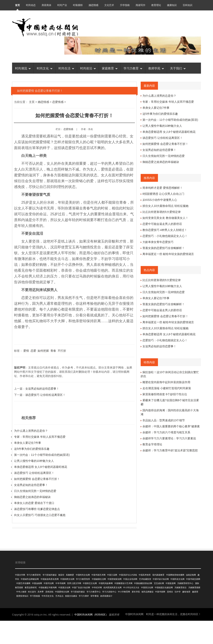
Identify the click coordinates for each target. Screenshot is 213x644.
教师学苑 (156, 68)
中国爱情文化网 (62, 592)
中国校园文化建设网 (164, 588)
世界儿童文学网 (74, 583)
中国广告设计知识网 (81, 588)
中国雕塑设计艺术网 (123, 583)
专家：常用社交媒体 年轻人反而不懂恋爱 (40, 437)
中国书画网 (160, 592)
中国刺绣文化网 (67, 579)
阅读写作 (140, 5)
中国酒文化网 (64, 588)
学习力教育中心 (94, 592)
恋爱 (33, 351)
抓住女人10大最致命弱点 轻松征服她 (165, 206)
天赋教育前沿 (180, 588)
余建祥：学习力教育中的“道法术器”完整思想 (170, 450)
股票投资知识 (22, 596)
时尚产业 (62, 5)
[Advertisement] (106, 632)
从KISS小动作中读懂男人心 (160, 200)
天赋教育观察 (194, 588)
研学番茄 (95, 596)
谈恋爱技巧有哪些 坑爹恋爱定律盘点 (37, 509)
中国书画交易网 (193, 579)
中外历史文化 (48, 596)
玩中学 (178, 592)
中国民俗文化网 (177, 579)
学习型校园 (35, 596)
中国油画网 (37, 583)
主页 (32, 102)
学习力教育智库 (83, 579)
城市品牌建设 (147, 592)
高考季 (41, 592)
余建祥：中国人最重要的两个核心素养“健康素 (171, 426)
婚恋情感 (93, 5)
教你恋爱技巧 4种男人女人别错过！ (165, 230)
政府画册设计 (106, 596)
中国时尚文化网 (83, 575)
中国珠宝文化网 (90, 583)
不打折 (62, 351)
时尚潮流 (23, 68)
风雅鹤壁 (70, 575)
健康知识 (172, 5)
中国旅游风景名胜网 (50, 579)
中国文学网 (20, 575)
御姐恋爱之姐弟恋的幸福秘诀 (32, 497)
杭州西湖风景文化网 (113, 588)
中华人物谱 (21, 592)
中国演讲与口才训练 (128, 575)
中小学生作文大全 (131, 588)
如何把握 (43, 351)
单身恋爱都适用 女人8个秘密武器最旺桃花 (41, 467)
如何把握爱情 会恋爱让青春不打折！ (37, 479)
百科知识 (187, 5)
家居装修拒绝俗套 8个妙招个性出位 (165, 394)
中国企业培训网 (130, 579)
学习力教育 (133, 68)
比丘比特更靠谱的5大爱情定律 (162, 212)
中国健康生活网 (99, 579)
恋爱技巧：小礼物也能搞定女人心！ (165, 236)
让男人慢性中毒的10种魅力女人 (34, 461)
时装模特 (78, 5)
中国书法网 (49, 583)
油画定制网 (191, 575)
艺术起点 (59, 596)
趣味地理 (186, 592)
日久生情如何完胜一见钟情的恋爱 (35, 491)
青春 (53, 351)
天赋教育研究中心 (185, 583)
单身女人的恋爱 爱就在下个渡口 (34, 503)
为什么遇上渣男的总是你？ (31, 431)
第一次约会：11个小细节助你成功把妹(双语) (42, 455)
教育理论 (156, 5)
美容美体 (46, 5)
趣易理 (195, 592)
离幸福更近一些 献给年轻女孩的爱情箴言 (168, 254)
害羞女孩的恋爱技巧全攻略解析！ (164, 248)
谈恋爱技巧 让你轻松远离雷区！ (45, 395)
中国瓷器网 (171, 583)
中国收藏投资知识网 (143, 583)
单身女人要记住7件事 (28, 443)
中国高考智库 (145, 575)
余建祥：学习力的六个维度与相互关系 (166, 432)
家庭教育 (110, 68)
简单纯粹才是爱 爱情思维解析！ (163, 188)
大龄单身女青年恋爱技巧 (158, 242)
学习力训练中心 (109, 592)
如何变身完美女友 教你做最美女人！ (165, 218)
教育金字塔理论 (152, 444)
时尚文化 (45, 68)
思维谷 (170, 592)
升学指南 (125, 5)
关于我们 (178, 68)
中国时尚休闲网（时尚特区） (91, 615)
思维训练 (49, 592)
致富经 (61, 575)
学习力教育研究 (34, 575)
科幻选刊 (32, 592)
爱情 (26, 351)
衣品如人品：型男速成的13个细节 (164, 420)
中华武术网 (97, 588)
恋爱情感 (58, 102)
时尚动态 (31, 5)
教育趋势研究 (31, 588)
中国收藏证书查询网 (48, 588)
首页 (17, 5)
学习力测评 (84, 596)
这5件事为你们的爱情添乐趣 (32, 449)
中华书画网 (60, 583)
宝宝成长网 (159, 583)
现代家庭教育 (158, 575)
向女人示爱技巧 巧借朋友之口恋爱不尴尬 (40, 515)
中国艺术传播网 (23, 583)
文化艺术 (109, 5)
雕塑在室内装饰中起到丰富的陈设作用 (166, 382)
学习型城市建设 (50, 575)
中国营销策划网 (115, 579)
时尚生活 (66, 68)
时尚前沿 (88, 68)
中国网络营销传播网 (175, 575)
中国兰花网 (112, 575)
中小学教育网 (124, 592)
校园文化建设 (71, 596)
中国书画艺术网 (98, 575)
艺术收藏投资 (145, 579)
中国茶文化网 (147, 588)
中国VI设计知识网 (161, 579)
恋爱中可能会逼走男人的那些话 (162, 224)
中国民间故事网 (106, 583)
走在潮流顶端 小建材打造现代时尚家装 (167, 388)
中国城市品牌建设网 (30, 579)
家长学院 (136, 592)
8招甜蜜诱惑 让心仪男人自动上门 (163, 194)
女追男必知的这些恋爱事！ (42, 389)
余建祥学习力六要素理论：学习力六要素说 (169, 438)
